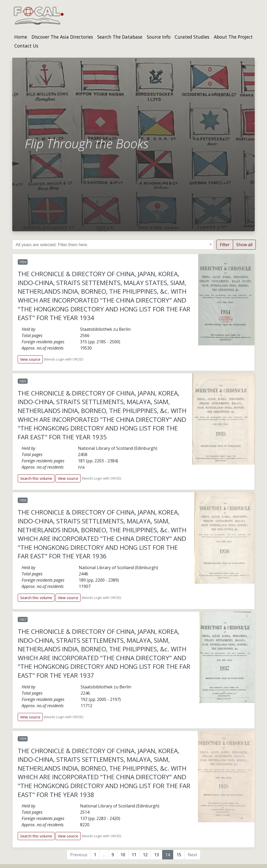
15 (179, 855)
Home (21, 37)
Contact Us (26, 46)
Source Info (159, 37)
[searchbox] (116, 245)
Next (192, 855)
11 (134, 855)
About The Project (233, 37)
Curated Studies (192, 37)
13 (156, 855)
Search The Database (120, 37)
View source (30, 359)
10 (123, 855)
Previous (79, 855)
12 (145, 855)
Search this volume (36, 478)
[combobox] (113, 245)
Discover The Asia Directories (62, 37)
